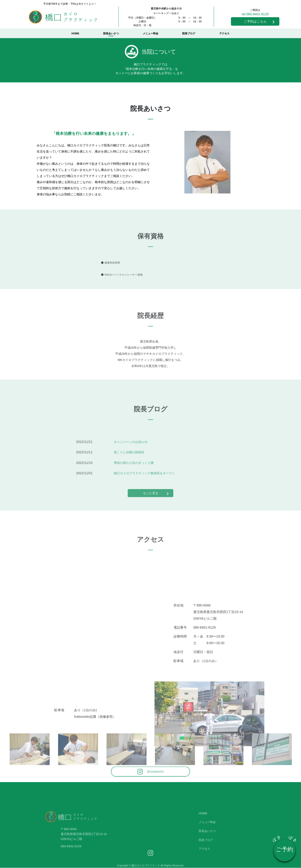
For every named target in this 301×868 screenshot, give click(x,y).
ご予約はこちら (259, 22)
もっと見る (156, 498)
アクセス (224, 33)
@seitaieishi (151, 777)
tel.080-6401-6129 (255, 14)
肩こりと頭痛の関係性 (130, 472)
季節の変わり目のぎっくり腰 (135, 483)
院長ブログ (189, 33)
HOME (75, 33)
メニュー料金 (150, 33)
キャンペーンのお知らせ (132, 462)
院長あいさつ (111, 33)
